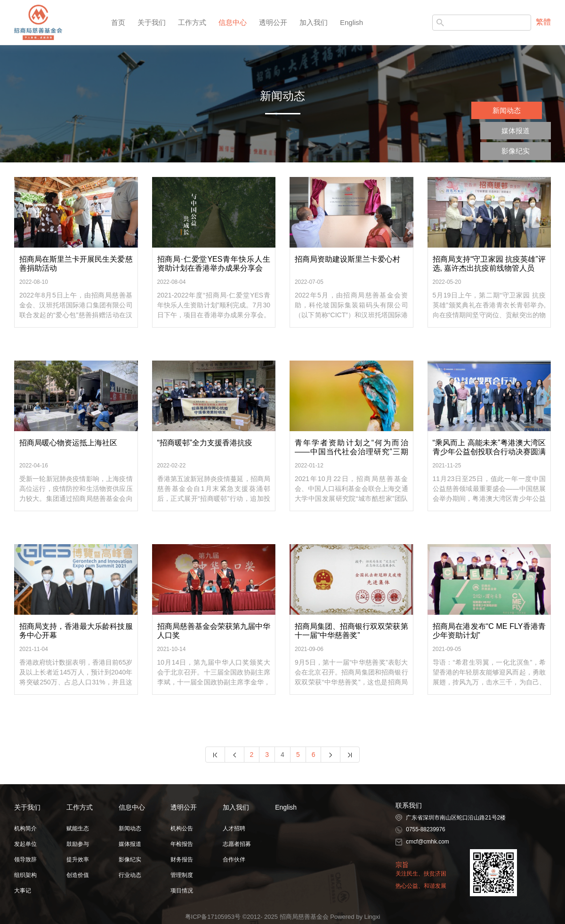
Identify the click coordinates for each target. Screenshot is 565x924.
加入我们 (314, 22)
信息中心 (233, 22)
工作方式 (192, 22)
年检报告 (182, 844)
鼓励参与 (78, 844)
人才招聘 (234, 828)
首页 (118, 22)
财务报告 (182, 860)
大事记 (23, 891)
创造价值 (78, 875)
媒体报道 (516, 131)
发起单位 (25, 844)
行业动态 (130, 875)
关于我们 (152, 22)
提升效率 (78, 860)
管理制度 (182, 875)
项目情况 (182, 891)
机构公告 (182, 828)
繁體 (543, 22)
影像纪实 (516, 151)
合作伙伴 (234, 860)
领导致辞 (25, 860)
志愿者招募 (237, 844)
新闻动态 (507, 110)
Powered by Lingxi (355, 917)
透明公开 (273, 22)
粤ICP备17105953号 (213, 917)
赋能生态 (78, 828)
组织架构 (25, 875)
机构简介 (25, 828)
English (351, 22)
